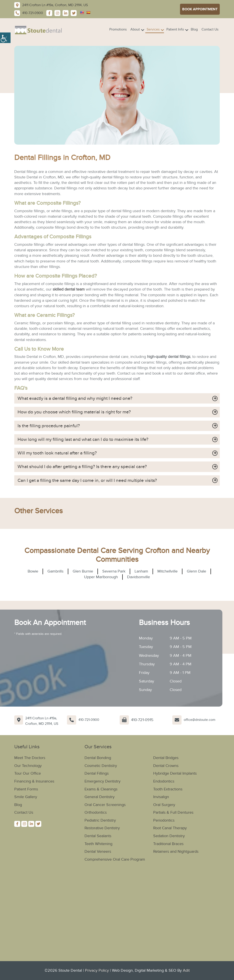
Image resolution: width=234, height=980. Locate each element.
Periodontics (164, 821)
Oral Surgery (164, 805)
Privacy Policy (97, 970)
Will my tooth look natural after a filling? (59, 454)
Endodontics (164, 782)
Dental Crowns (166, 767)
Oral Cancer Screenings (105, 805)
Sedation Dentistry (169, 836)
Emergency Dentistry (103, 782)
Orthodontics (96, 813)
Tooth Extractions (168, 790)
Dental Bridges (166, 759)
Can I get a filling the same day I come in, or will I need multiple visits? (91, 482)
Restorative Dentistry (102, 828)
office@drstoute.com (200, 721)
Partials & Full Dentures (173, 813)
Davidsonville (139, 578)
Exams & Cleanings (101, 790)
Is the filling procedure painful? (50, 426)
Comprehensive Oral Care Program (115, 859)
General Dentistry (100, 798)
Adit (186, 970)
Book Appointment (200, 9)
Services (153, 29)
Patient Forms (26, 790)
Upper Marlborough (101, 578)
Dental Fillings (97, 774)
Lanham (141, 573)
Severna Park (114, 573)
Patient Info (175, 29)
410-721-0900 (89, 721)
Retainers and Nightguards (176, 852)
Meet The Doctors (30, 759)
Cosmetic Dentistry (101, 767)
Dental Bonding (98, 759)
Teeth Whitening (98, 844)
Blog (194, 29)
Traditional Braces (168, 844)
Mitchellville (167, 573)
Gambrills (55, 573)
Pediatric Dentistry (100, 821)
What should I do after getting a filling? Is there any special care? (85, 468)
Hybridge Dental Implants (175, 774)
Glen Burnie (83, 573)
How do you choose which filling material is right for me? (77, 412)
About (135, 29)
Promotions (118, 29)
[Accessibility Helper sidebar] (5, 37)
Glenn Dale (196, 573)
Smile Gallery (26, 798)
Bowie (33, 573)
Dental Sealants (98, 836)
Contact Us (210, 29)
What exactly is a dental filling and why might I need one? (78, 398)
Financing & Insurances (34, 782)
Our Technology (28, 767)
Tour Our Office (28, 774)
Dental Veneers (98, 852)
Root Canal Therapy (170, 828)
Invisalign (161, 798)
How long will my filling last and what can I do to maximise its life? (87, 440)
